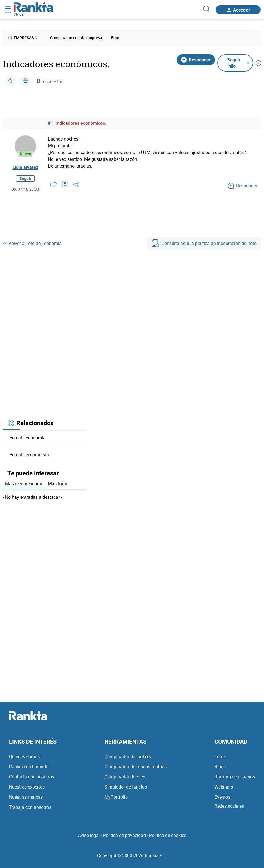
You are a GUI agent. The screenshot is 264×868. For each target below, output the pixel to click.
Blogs (220, 767)
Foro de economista (29, 455)
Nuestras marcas (26, 797)
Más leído (58, 484)
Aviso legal (89, 835)
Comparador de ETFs (125, 777)
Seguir (25, 178)
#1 (51, 123)
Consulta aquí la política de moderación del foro (204, 243)
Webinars (224, 787)
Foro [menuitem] (115, 38)
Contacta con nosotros (32, 777)
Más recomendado (24, 484)
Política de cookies (168, 835)
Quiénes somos (24, 756)
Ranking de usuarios (235, 777)
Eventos (222, 797)
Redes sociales (229, 806)
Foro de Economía (28, 438)
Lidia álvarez (25, 167)
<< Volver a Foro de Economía (32, 243)
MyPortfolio (116, 797)
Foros (220, 756)
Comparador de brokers (128, 756)
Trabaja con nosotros (30, 807)
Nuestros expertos (27, 787)
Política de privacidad (124, 835)
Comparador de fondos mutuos (136, 767)
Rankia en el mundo (29, 767)
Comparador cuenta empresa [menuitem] (76, 38)
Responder (196, 60)
